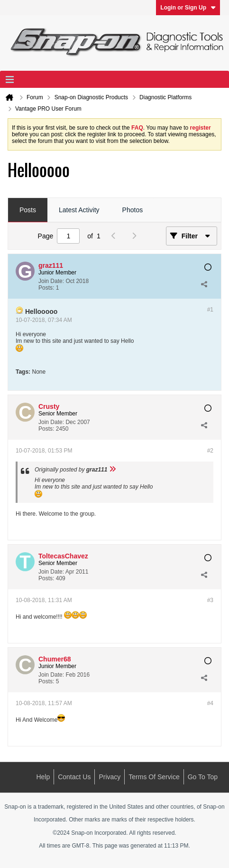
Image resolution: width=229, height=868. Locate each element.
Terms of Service (154, 777)
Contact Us (74, 777)
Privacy (110, 777)
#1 (210, 310)
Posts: (46, 288)
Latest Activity (79, 210)
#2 (210, 451)
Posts (28, 210)
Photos (133, 210)
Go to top (203, 777)
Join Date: (51, 281)
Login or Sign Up (188, 8)
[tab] (28, 210)
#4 (210, 703)
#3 (210, 600)
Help (43, 777)
